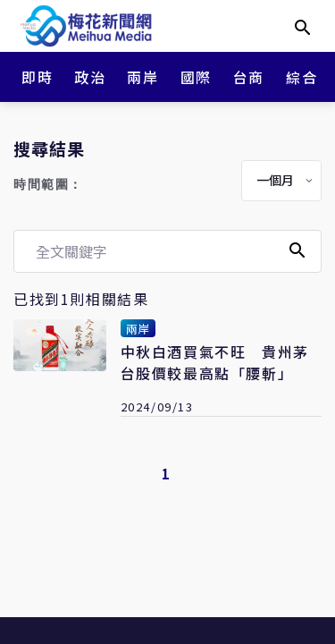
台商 (249, 77)
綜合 (301, 77)
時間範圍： (48, 185)
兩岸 (142, 77)
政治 (90, 77)
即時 (37, 77)
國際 (196, 77)
